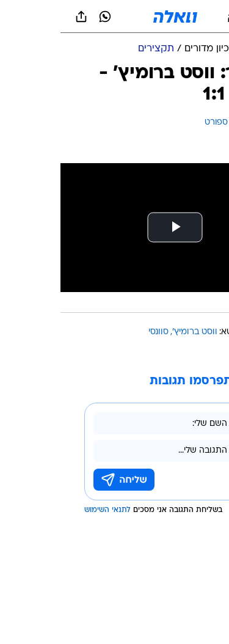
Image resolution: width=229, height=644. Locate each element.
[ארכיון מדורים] (152, 49)
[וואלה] (115, 16)
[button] (177, 16)
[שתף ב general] (21, 16)
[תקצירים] (96, 49)
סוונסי (98, 332)
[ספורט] (204, 49)
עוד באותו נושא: (188, 332)
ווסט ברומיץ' (134, 332)
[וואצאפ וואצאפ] (45, 16)
